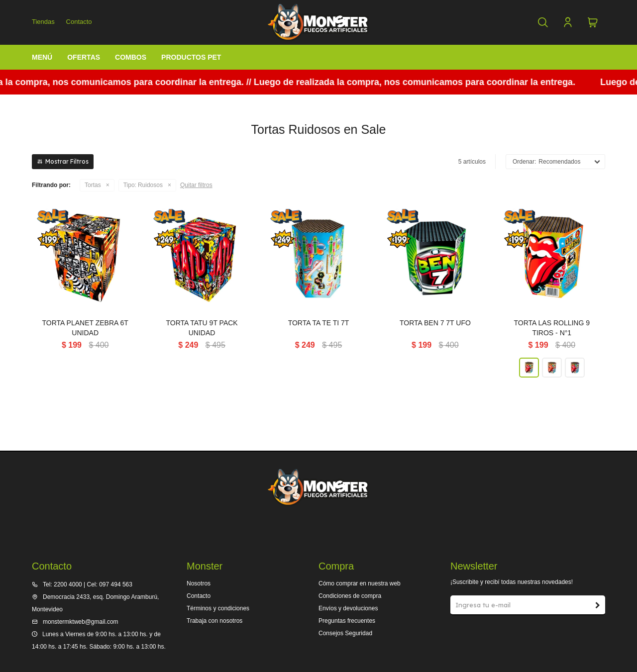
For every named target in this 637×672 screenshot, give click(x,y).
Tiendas (43, 22)
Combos (131, 57)
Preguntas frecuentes (347, 621)
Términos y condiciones (218, 608)
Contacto (79, 22)
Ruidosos (143, 185)
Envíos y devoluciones (348, 608)
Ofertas (84, 57)
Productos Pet (191, 57)
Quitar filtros (196, 185)
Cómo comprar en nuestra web (360, 583)
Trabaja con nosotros (214, 621)
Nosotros (199, 583)
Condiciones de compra (350, 596)
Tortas (93, 185)
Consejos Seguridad (345, 633)
